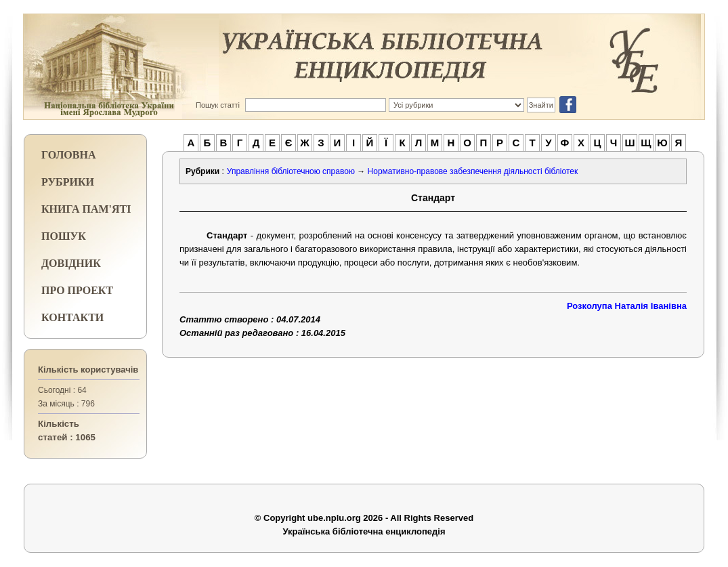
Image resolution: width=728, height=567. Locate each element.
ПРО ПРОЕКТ (77, 290)
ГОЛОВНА (68, 155)
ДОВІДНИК (71, 263)
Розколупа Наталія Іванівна (627, 306)
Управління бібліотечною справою (291, 171)
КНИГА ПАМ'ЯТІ (86, 209)
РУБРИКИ (68, 182)
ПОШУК (64, 236)
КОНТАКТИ (72, 317)
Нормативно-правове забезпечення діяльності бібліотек (473, 171)
